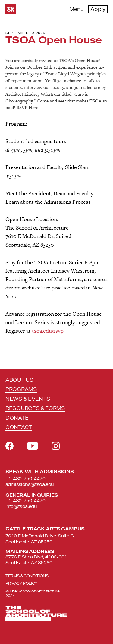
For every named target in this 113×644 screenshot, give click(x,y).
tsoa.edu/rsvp (48, 331)
